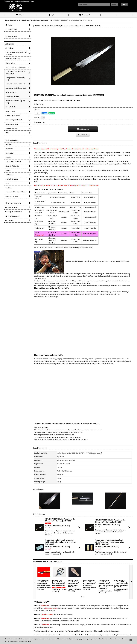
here (29, 641)
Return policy (40, 122)
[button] (117, 15)
